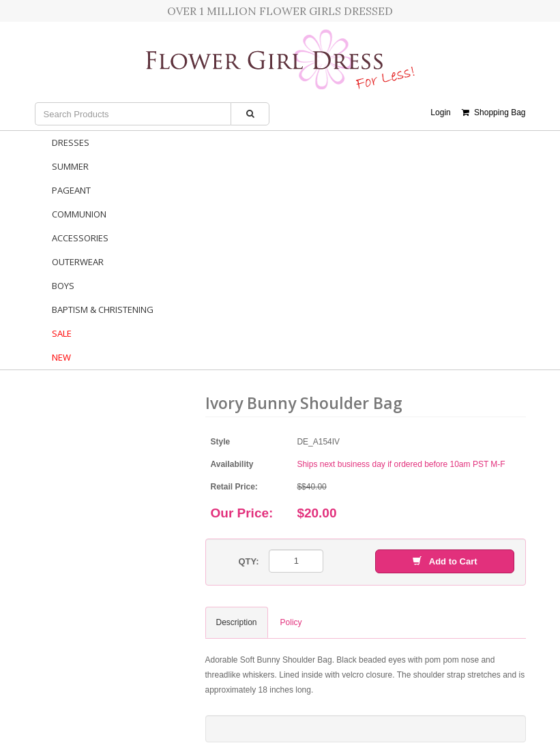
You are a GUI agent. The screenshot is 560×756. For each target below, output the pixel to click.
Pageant (71, 190)
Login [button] (440, 112)
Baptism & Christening (103, 309)
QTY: (248, 561)
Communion (79, 214)
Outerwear (78, 262)
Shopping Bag (493, 112)
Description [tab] (237, 622)
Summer (70, 166)
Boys (63, 286)
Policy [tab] (291, 622)
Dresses (71, 142)
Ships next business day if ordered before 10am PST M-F (401, 464)
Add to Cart (445, 561)
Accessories (80, 238)
